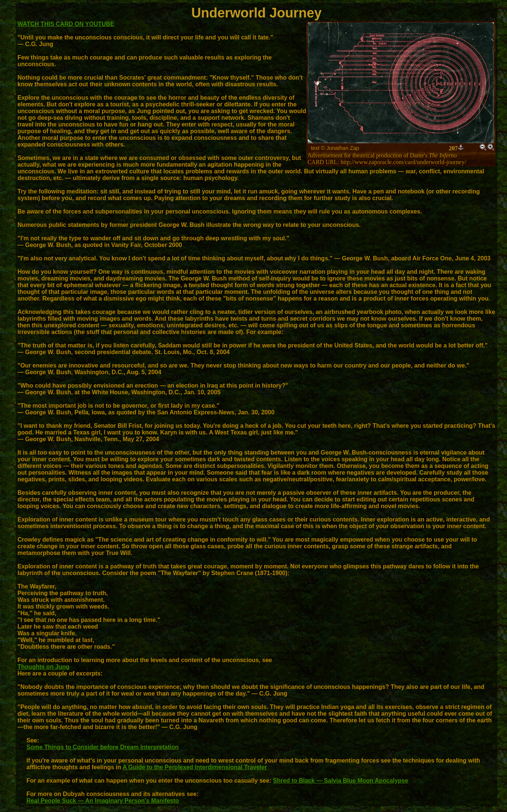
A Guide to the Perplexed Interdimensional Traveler (195, 767)
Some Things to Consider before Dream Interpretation (103, 747)
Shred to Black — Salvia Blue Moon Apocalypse (340, 781)
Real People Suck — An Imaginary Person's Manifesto (103, 801)
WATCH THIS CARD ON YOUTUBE (66, 24)
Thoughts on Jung (44, 667)
